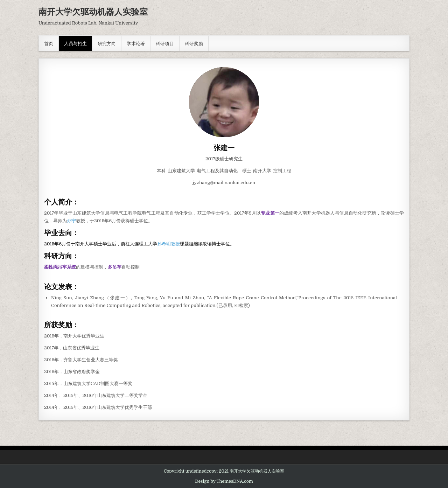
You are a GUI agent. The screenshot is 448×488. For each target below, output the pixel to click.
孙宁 (71, 221)
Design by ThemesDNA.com (224, 481)
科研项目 (165, 43)
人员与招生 (75, 43)
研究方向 (107, 43)
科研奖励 (194, 43)
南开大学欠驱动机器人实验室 (93, 11)
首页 (49, 43)
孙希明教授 (169, 244)
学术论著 (136, 43)
